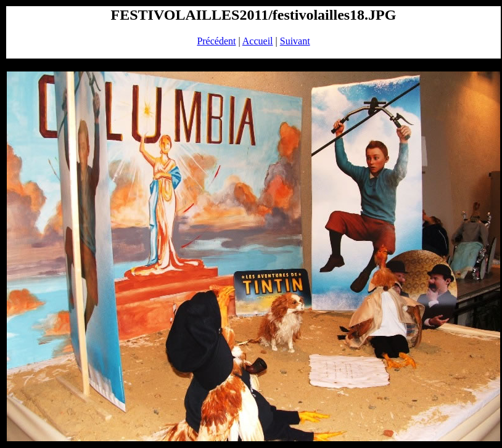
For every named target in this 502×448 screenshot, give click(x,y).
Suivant (295, 41)
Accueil (258, 41)
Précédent (216, 41)
